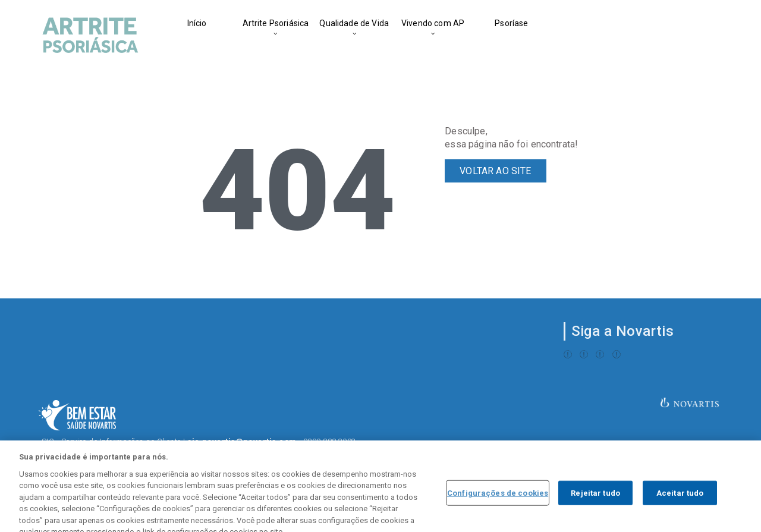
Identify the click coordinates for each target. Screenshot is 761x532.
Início (197, 23)
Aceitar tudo (680, 505)
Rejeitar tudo (595, 505)
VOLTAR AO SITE (495, 171)
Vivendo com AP (433, 23)
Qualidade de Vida (354, 23)
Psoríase (511, 23)
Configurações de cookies (498, 505)
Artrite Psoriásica (276, 23)
